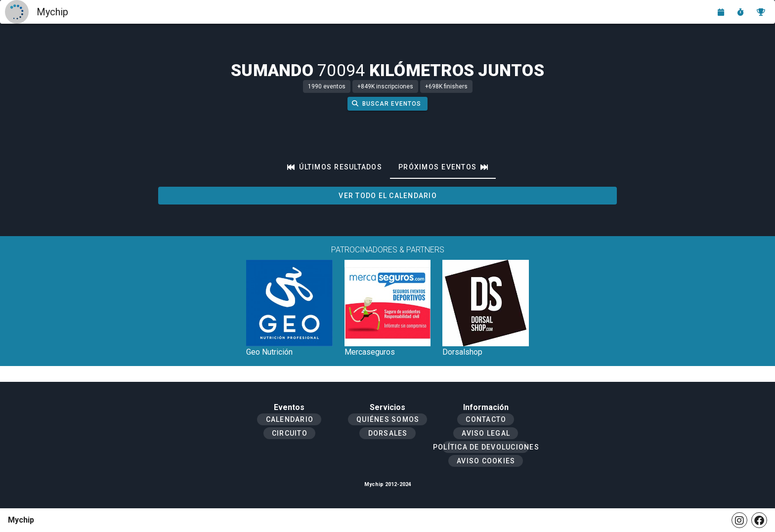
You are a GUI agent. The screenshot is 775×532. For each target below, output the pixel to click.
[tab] (335, 167)
